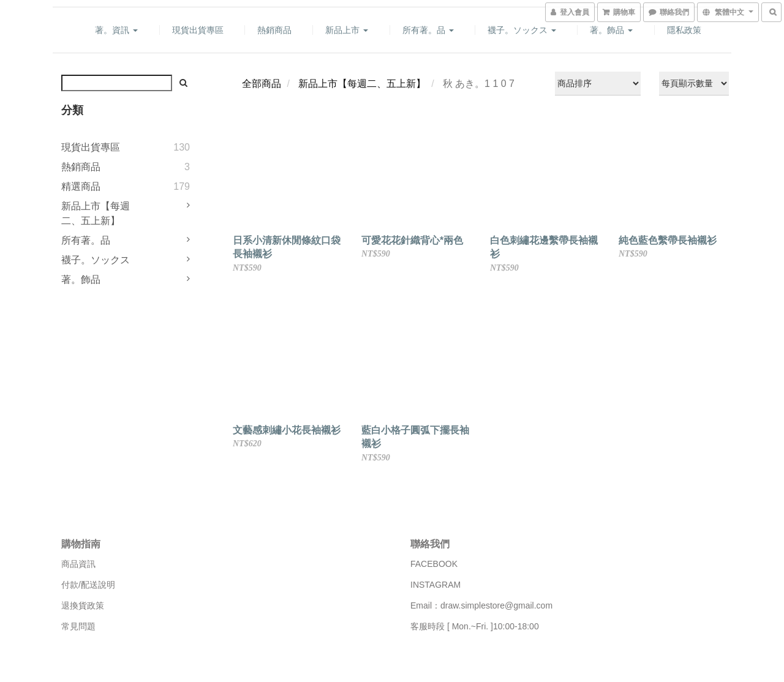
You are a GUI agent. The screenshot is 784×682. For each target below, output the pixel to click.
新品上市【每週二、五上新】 (96, 213)
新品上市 (347, 30)
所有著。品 (428, 30)
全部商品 (262, 84)
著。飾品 (611, 30)
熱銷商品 (274, 30)
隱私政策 (684, 30)
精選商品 (81, 186)
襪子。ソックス (522, 30)
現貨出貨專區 (198, 30)
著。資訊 (116, 30)
